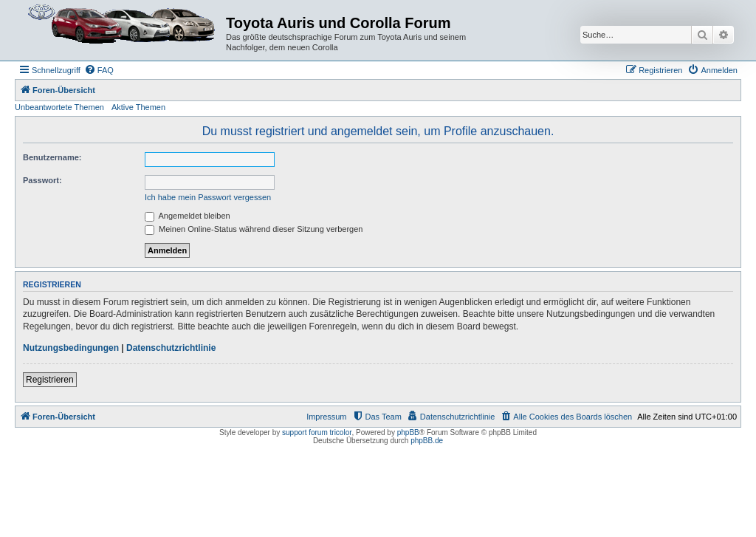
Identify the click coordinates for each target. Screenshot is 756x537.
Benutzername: (52, 157)
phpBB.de (427, 441)
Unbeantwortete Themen (59, 107)
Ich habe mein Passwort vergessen (208, 197)
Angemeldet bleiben (188, 216)
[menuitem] (99, 70)
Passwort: (42, 180)
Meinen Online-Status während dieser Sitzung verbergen (254, 229)
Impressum (326, 417)
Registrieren (50, 380)
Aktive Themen (138, 107)
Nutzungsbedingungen (71, 348)
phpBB (408, 432)
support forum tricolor (317, 432)
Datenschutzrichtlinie (171, 348)
